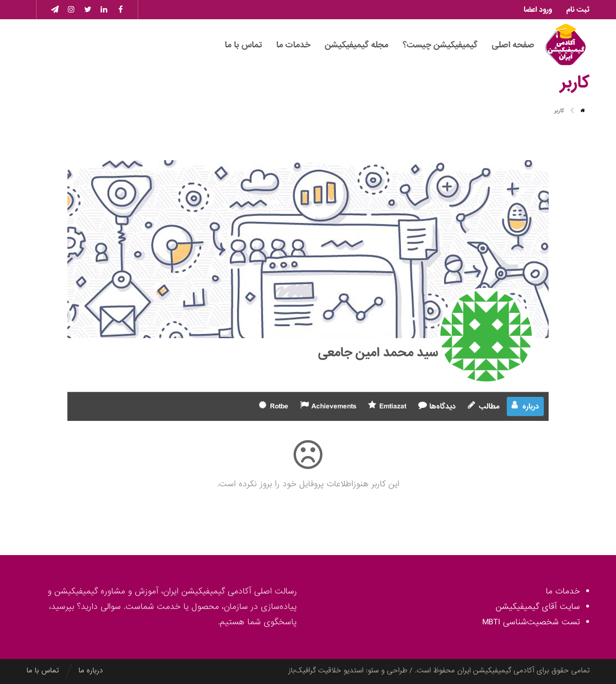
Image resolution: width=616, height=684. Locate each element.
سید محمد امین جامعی (378, 353)
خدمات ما (563, 591)
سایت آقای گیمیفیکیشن (538, 607)
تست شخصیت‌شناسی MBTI (531, 622)
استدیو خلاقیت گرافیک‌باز (326, 671)
